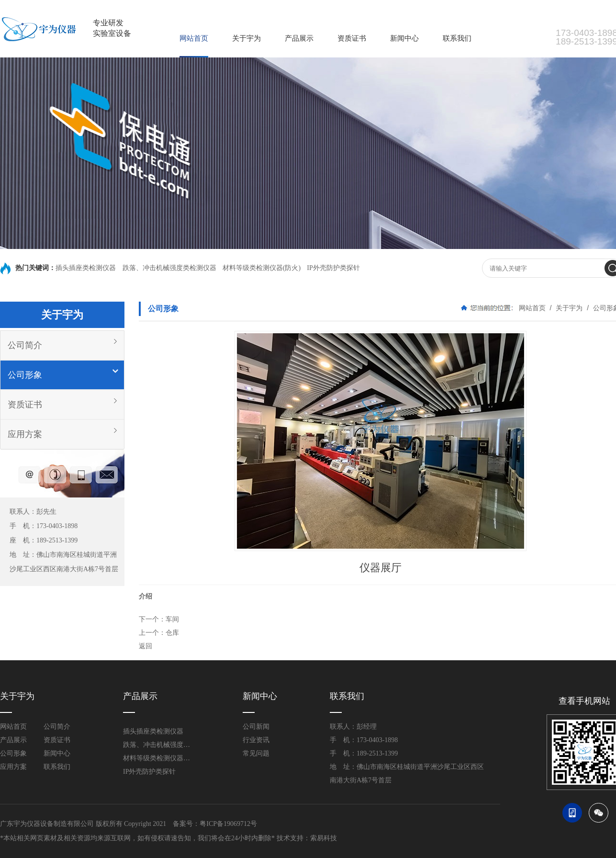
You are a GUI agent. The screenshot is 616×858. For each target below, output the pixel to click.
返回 (146, 646)
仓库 (172, 632)
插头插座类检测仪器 (87, 268)
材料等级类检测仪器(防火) (262, 268)
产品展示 (299, 38)
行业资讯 (256, 740)
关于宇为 (246, 38)
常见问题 (256, 753)
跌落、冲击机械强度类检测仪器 (169, 268)
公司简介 (25, 345)
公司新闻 (256, 727)
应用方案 (25, 434)
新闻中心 (404, 38)
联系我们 (457, 38)
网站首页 (194, 38)
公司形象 (25, 375)
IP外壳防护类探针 (333, 268)
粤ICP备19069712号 (228, 824)
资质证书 (352, 38)
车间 (172, 619)
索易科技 (324, 838)
